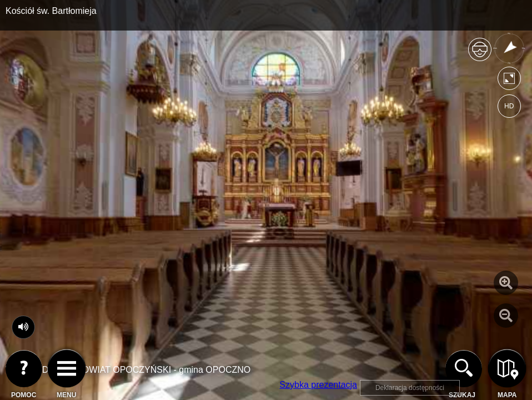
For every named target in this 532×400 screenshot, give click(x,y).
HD (509, 106)
